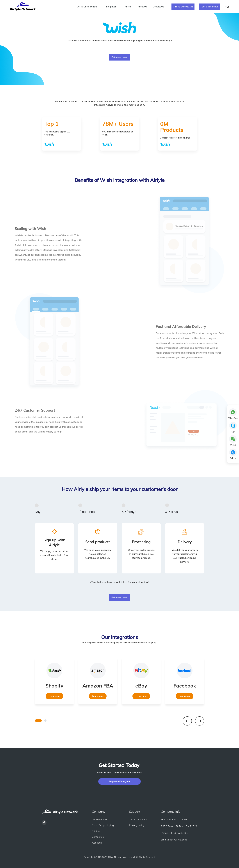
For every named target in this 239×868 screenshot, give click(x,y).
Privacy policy (137, 825)
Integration (111, 7)
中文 (227, 7)
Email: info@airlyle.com (174, 840)
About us (97, 843)
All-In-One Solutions (87, 7)
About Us (142, 7)
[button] (38, 721)
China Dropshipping (103, 825)
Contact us (98, 837)
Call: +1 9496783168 (183, 7)
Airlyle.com (128, 857)
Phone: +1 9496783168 (175, 833)
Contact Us (158, 7)
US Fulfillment (100, 819)
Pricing (128, 7)
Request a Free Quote (120, 781)
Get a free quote (210, 7)
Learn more (54, 696)
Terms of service (138, 819)
